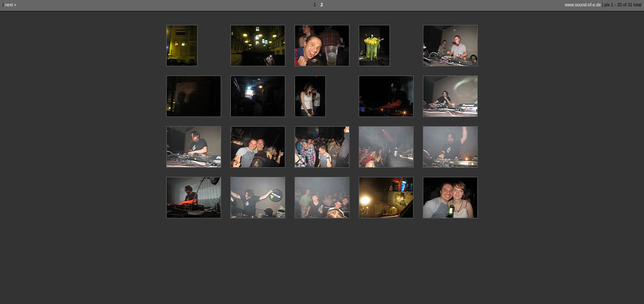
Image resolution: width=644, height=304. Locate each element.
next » (10, 5)
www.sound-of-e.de (583, 5)
